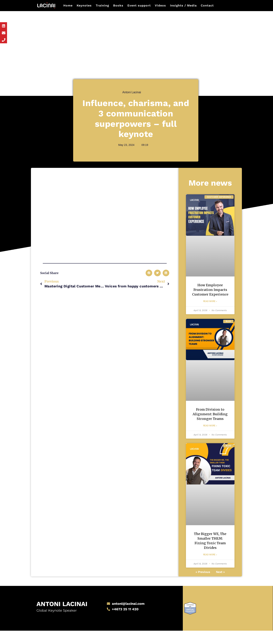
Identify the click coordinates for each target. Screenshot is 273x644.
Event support (139, 5)
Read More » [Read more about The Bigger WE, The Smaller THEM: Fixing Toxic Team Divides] (210, 569)
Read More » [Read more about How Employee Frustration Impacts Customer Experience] (210, 307)
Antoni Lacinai (52, 617)
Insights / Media (183, 5)
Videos (160, 5)
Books (118, 5)
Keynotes (84, 5)
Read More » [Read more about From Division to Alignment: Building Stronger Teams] (210, 438)
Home (68, 5)
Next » (220, 586)
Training (102, 5)
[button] (149, 273)
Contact (207, 5)
